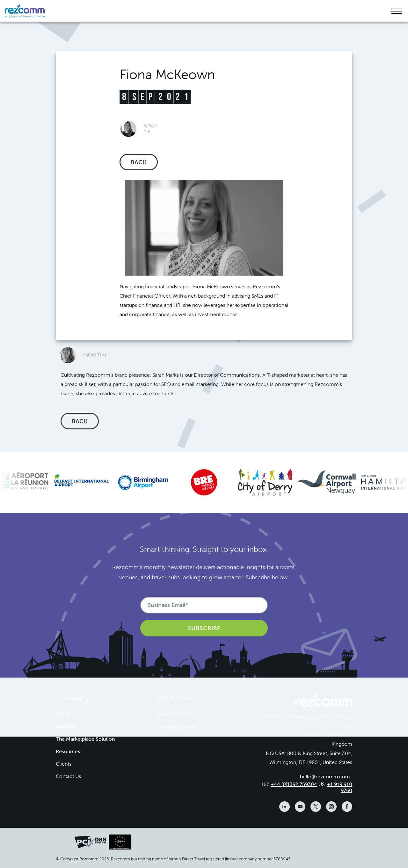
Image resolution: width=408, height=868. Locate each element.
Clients (64, 764)
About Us (66, 726)
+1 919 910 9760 (340, 787)
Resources (68, 751)
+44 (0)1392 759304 (294, 784)
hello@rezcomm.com (325, 776)
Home (63, 714)
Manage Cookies (177, 726)
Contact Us (68, 776)
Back (139, 162)
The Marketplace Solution (85, 739)
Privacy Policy (174, 714)
